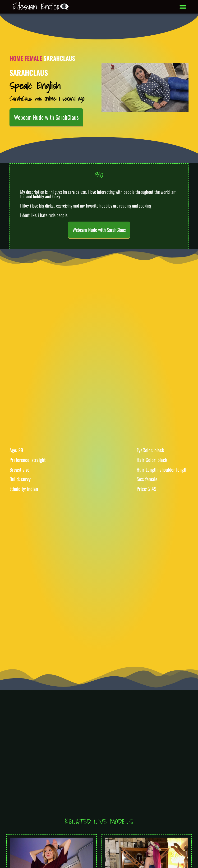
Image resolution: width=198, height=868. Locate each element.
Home (16, 58)
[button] (183, 7)
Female (33, 58)
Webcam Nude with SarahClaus (46, 117)
